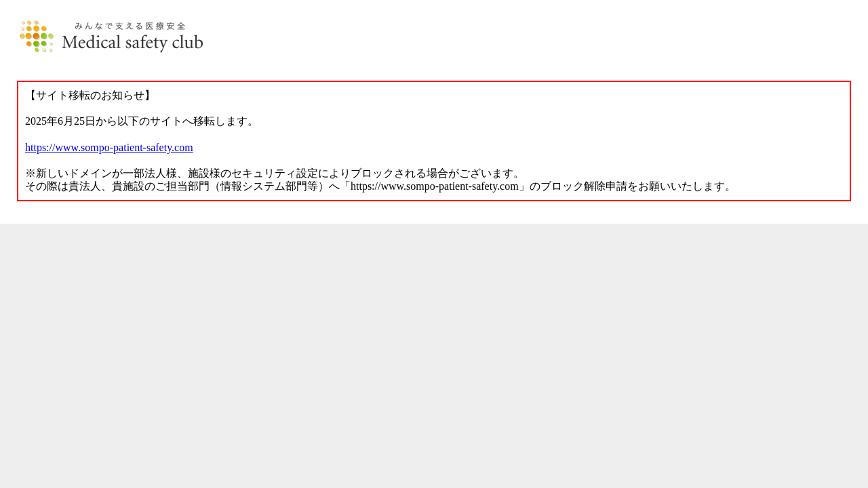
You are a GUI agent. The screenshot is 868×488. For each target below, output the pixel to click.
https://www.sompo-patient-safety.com (109, 147)
